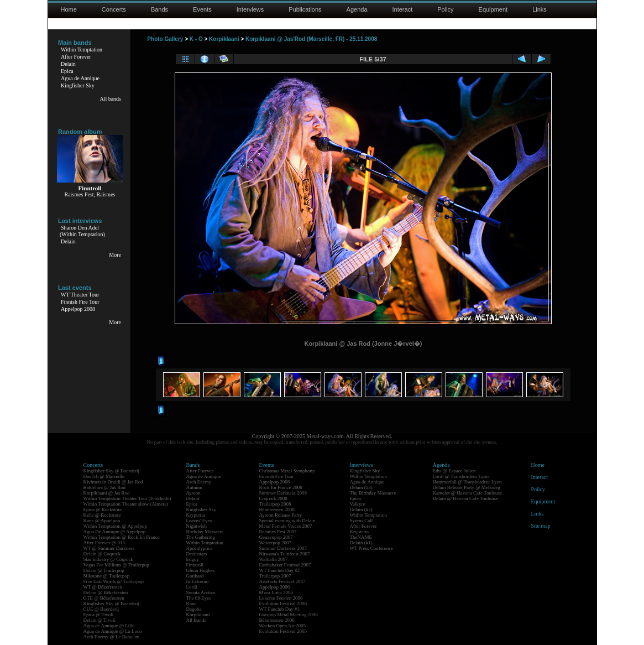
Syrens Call (362, 521)
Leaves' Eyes (199, 521)
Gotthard (195, 576)
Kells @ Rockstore (102, 515)
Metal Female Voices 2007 (286, 526)
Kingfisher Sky (78, 85)
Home (69, 9)
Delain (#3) (361, 487)
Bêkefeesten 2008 (277, 509)
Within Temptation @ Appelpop (115, 526)
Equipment (493, 9)
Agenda (357, 9)
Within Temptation (82, 50)
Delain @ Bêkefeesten (106, 592)
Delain (68, 64)
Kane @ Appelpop (102, 521)
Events (202, 9)
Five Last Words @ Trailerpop (114, 581)
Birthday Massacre (205, 532)
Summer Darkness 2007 (283, 548)
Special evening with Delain (287, 521)
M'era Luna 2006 (276, 592)
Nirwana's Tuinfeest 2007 (285, 554)
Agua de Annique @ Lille (109, 626)
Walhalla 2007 (274, 559)
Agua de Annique (80, 78)
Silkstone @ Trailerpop (107, 576)
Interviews (250, 9)
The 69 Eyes (199, 598)
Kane (192, 604)
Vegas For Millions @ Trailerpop (116, 565)
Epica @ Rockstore (103, 509)
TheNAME (361, 537)
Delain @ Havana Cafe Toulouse (465, 498)
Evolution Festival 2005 (283, 631)
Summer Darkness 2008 (283, 493)
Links (540, 9)
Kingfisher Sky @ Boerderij (112, 471)
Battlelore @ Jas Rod (105, 487)
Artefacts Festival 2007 (282, 581)
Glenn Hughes (201, 570)
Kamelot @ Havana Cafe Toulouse (467, 493)
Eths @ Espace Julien (454, 471)
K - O (196, 39)
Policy (445, 9)
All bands (110, 99)
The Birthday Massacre (373, 493)
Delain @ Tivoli (100, 620)
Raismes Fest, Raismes (90, 194)
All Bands (196, 620)
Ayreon (193, 493)
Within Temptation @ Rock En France (122, 537)
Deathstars (197, 554)
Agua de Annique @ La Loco (113, 631)
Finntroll (195, 565)
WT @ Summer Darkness (109, 548)
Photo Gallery (165, 39)
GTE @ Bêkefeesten (104, 598)
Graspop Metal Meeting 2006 (289, 615)
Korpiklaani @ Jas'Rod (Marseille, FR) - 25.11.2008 (311, 39)
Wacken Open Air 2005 (283, 626)
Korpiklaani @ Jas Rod (107, 493)
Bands (159, 9)
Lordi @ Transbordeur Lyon (461, 476)
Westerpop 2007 (276, 543)
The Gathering (201, 537)
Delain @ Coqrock (102, 554)
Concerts (114, 9)
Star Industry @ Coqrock (109, 559)
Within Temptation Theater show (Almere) (126, 504)
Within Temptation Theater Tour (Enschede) (127, 498)
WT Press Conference (372, 548)
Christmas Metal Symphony (287, 471)
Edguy (193, 559)
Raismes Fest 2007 (278, 532)
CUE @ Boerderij (101, 609)
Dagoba (194, 609)
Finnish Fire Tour (80, 302)
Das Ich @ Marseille (104, 476)
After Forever (76, 57)
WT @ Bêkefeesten (103, 587)
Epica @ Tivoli (99, 615)
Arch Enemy (199, 482)
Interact (403, 9)
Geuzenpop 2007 (276, 537)
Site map (541, 526)
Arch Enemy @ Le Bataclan (112, 637)
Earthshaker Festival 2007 (285, 565)
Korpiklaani (224, 39)
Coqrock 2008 (273, 498)
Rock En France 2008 (281, 487)
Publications (305, 9)
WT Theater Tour (80, 295)
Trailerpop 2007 (275, 576)
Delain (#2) (361, 509)
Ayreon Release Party (281, 515)
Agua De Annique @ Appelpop (115, 532)
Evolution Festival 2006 (283, 604)
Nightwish (197, 526)
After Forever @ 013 (104, 543)
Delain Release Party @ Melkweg (467, 487)
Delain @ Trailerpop (104, 570)
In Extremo (198, 581)
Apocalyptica (200, 548)
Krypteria (196, 515)
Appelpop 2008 (78, 309)
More (115, 255)
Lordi (192, 587)
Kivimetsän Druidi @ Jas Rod (113, 482)
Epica (67, 71)
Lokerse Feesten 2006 (281, 598)
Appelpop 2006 (275, 587)
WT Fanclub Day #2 (280, 570)
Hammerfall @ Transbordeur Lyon (467, 482)
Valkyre (358, 504)
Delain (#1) (361, 543)
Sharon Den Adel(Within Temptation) (82, 231)
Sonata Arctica (201, 592)
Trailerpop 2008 (275, 504)
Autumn (195, 487)
